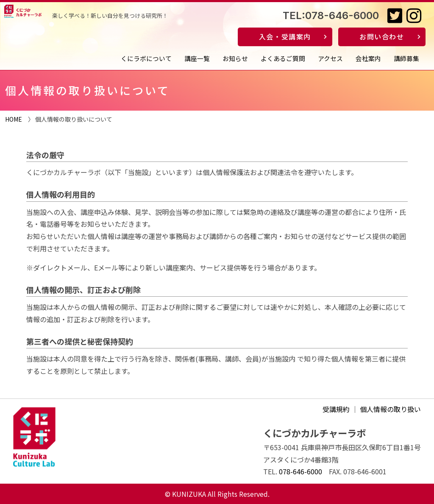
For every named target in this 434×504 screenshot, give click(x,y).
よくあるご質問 (283, 58)
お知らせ (235, 58)
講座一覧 (197, 58)
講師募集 (406, 58)
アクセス (330, 58)
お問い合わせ (382, 36)
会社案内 (368, 58)
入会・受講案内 (285, 36)
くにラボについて (146, 58)
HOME (14, 119)
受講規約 (336, 409)
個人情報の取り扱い (390, 409)
